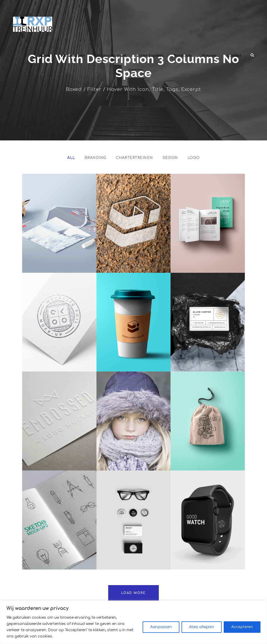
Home (47, 55)
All (73, 158)
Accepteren (242, 630)
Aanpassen (161, 630)
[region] (133, 625)
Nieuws (210, 55)
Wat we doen (75, 55)
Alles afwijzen (202, 630)
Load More (134, 593)
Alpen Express (152, 55)
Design (170, 158)
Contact (234, 55)
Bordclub (184, 55)
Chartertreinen (135, 158)
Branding (97, 158)
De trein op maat (113, 55)
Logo (192, 158)
